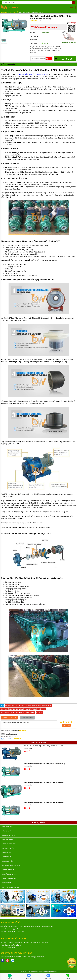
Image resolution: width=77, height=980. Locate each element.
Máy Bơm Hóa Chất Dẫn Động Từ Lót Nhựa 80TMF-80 (18, 712)
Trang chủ (5, 12)
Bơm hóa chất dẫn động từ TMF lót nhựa (32, 12)
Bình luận (42, 21)
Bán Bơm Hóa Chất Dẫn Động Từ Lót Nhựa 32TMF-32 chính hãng (44, 746)
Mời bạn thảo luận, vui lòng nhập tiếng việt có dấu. (29, 724)
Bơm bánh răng (7, 827)
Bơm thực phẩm (7, 861)
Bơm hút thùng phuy (9, 879)
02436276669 (21, 932)
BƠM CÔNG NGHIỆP (8, 870)
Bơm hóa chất (14, 12)
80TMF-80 (40, 712)
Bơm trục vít (6, 857)
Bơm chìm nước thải (9, 844)
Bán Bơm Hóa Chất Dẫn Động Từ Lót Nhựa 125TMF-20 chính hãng (45, 764)
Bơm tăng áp (6, 853)
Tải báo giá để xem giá (44, 27)
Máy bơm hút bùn (8, 848)
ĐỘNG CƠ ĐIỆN (6, 883)
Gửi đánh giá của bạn (9, 718)
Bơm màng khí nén (8, 835)
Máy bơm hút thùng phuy (11, 866)
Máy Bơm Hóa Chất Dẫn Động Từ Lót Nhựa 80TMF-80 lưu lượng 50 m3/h (28, 706)
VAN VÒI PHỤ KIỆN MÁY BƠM (11, 887)
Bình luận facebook (27, 718)
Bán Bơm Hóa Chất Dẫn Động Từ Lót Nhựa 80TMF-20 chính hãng (44, 803)
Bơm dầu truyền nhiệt (10, 874)
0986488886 (69, 41)
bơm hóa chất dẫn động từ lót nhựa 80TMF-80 (32, 74)
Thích (9, 739)
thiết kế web (38, 972)
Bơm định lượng (8, 840)
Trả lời (3, 739)
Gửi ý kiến (66, 725)
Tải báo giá (71, 23)
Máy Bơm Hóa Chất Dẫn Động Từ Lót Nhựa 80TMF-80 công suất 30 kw (23, 709)
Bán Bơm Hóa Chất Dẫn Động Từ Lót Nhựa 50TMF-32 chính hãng (44, 783)
